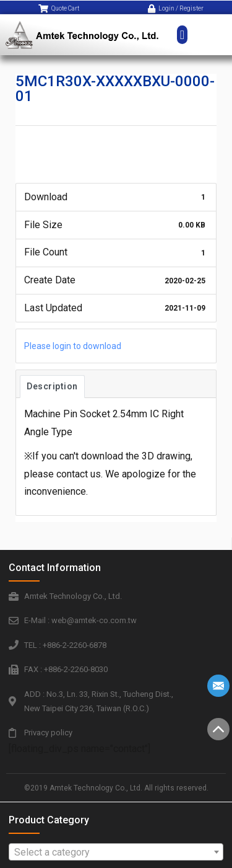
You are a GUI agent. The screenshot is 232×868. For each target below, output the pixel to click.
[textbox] (116, 852)
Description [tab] (52, 386)
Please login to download (73, 346)
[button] (182, 28)
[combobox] (116, 852)
